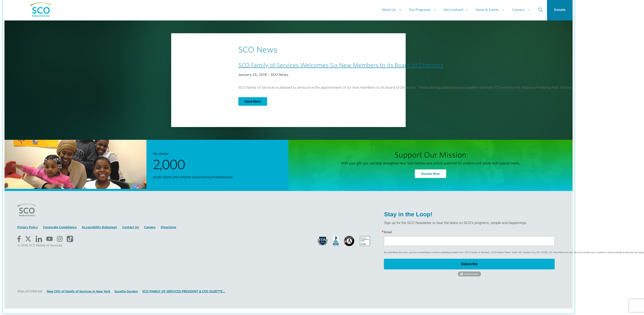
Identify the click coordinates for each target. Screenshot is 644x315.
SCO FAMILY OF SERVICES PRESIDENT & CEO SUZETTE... (184, 291)
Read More (253, 101)
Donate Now (431, 174)
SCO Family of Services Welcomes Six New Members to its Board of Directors (341, 65)
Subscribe (469, 264)
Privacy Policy (28, 227)
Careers (150, 227)
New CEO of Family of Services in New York (78, 291)
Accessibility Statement (99, 227)
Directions (169, 227)
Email (388, 232)
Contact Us (131, 227)
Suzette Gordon (126, 291)
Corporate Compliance (60, 227)
